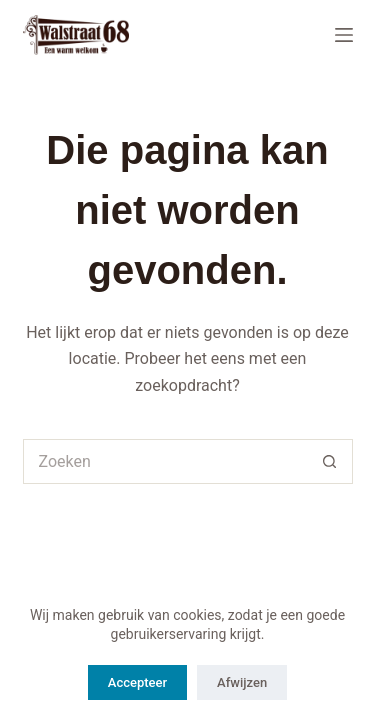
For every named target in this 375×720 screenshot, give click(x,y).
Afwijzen (242, 682)
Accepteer (137, 682)
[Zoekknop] (330, 461)
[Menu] (344, 35)
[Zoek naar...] (165, 461)
